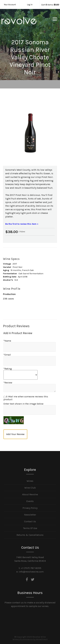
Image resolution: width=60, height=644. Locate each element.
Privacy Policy (30, 508)
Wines (30, 481)
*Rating (8, 369)
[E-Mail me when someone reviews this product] (4, 397)
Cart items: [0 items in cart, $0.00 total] (50, 5)
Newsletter (30, 515)
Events (30, 501)
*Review (8, 383)
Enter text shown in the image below (23, 404)
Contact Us (30, 521)
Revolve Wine (19, 23)
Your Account (10, 4)
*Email (7, 355)
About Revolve (30, 494)
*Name (7, 341)
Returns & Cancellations (30, 535)
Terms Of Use (30, 528)
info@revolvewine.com (31, 572)
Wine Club (30, 488)
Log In (30, 4)
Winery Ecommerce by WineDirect (30, 639)
